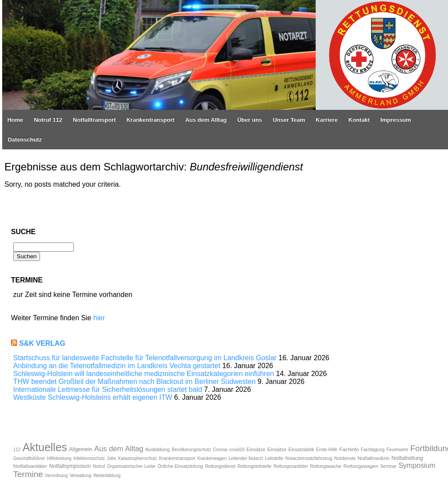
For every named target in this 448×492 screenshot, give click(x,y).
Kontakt (359, 120)
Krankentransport (151, 120)
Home (15, 120)
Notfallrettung (407, 458)
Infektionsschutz (89, 458)
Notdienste (345, 458)
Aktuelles (45, 447)
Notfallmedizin (373, 458)
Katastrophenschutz (138, 458)
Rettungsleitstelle (255, 466)
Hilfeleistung (59, 458)
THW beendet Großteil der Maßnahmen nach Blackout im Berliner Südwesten (134, 382)
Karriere (327, 120)
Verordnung (56, 476)
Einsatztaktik (301, 450)
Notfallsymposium (70, 466)
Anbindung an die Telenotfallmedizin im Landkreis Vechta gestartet (117, 366)
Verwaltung (80, 476)
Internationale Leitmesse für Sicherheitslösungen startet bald (108, 389)
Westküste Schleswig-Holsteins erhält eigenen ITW (93, 397)
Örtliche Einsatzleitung (180, 466)
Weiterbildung (107, 476)
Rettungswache (326, 466)
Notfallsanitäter (30, 466)
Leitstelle (274, 458)
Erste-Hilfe (327, 450)
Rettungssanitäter (291, 466)
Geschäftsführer (29, 458)
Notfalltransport (95, 120)
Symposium (417, 465)
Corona (220, 450)
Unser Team (289, 120)
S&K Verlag (42, 343)
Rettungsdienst (220, 466)
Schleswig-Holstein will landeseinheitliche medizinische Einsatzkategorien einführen (144, 374)
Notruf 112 (48, 120)
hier (99, 318)
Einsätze (256, 449)
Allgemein (81, 449)
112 (17, 450)
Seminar (388, 466)
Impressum (395, 120)
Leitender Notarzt (246, 458)
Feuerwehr (397, 450)
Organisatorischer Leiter (131, 466)
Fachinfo (349, 449)
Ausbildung (158, 449)
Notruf (99, 466)
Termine (28, 474)
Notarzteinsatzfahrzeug (309, 458)
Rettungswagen (361, 466)
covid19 (237, 450)
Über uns (250, 120)
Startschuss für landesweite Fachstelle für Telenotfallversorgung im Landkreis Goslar (145, 358)
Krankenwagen (212, 458)
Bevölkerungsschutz (191, 450)
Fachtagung (373, 450)
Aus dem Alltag (206, 120)
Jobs (111, 458)
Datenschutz (25, 139)
